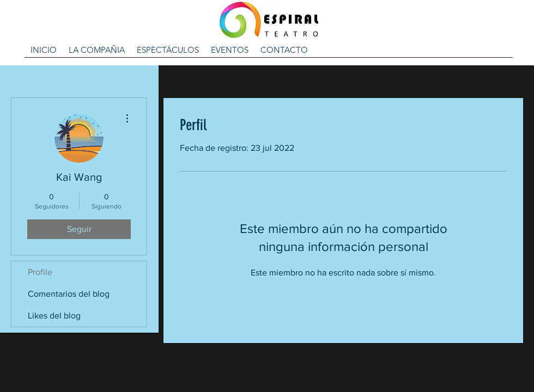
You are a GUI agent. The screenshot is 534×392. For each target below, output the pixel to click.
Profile (40, 272)
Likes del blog (54, 316)
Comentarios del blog (69, 294)
